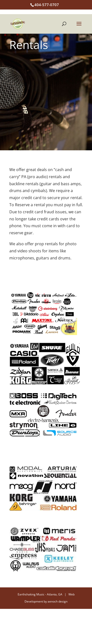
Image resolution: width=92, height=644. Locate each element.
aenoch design (58, 601)
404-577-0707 (47, 5)
